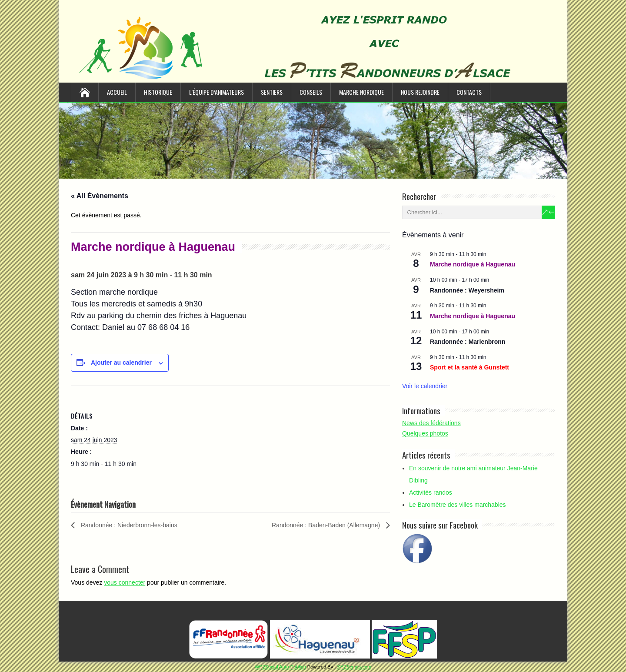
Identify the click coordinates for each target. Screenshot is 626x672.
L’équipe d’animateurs (216, 92)
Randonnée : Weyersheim (467, 290)
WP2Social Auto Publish (280, 667)
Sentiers (272, 92)
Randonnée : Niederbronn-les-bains (128, 525)
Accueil (117, 92)
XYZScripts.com (354, 667)
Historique (158, 92)
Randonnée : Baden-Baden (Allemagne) (327, 525)
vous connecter (125, 582)
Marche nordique (361, 92)
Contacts (469, 92)
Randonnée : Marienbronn (468, 342)
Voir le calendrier (425, 386)
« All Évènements (100, 196)
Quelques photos (425, 433)
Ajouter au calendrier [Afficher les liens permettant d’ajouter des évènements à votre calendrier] (121, 363)
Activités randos (431, 492)
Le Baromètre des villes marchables (458, 505)
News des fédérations (431, 423)
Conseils (311, 92)
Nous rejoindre (420, 92)
